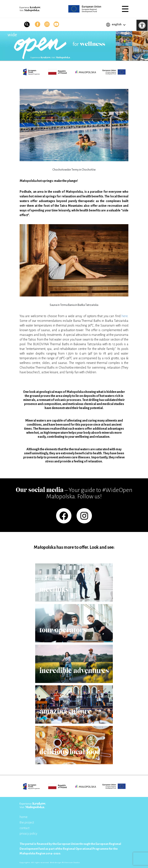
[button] (125, 9)
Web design (56, 863)
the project (27, 822)
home (24, 817)
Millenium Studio (71, 863)
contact (25, 828)
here (125, 316)
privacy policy (28, 834)
